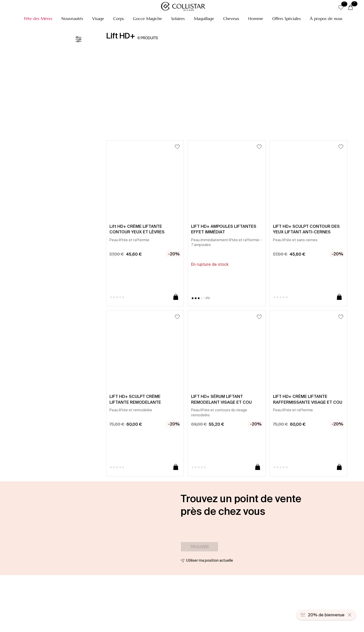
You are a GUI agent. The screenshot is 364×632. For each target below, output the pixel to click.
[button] (38, 18)
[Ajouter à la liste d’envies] (177, 147)
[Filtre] (78, 39)
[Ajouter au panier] (176, 297)
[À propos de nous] (326, 18)
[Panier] (351, 8)
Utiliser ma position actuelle (210, 560)
